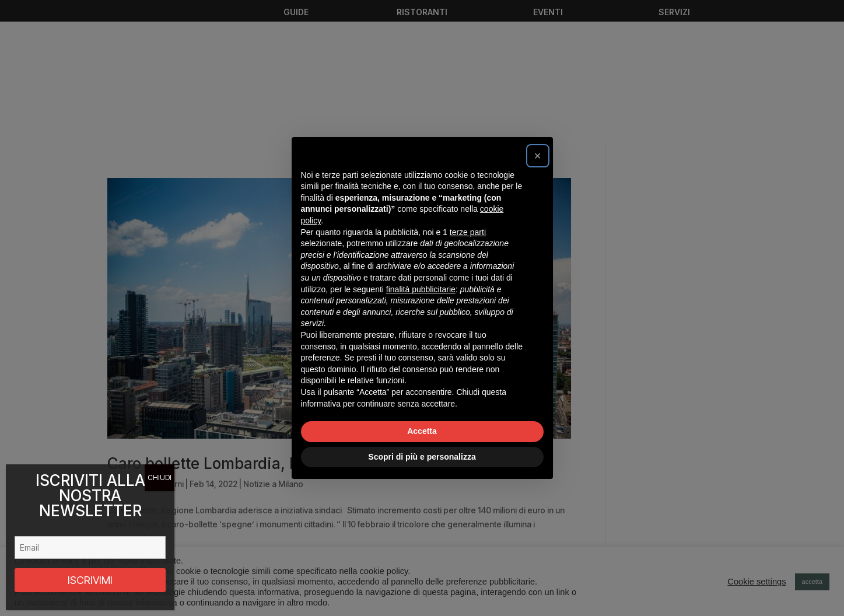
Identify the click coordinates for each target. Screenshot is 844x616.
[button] (538, 156)
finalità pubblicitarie (421, 289)
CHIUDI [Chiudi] (160, 477)
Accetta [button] (422, 431)
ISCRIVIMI (90, 580)
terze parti (468, 232)
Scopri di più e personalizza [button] (422, 457)
